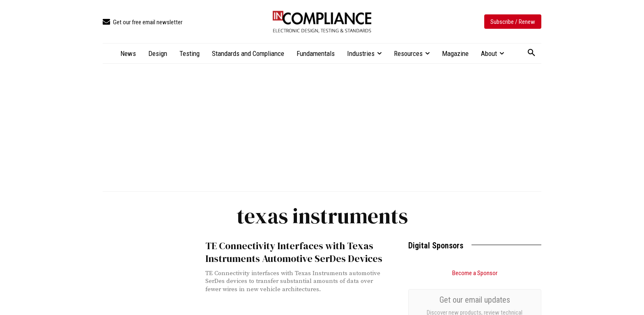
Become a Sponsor (475, 273)
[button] (531, 53)
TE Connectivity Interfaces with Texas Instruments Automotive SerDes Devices (283, 251)
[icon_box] (143, 22)
